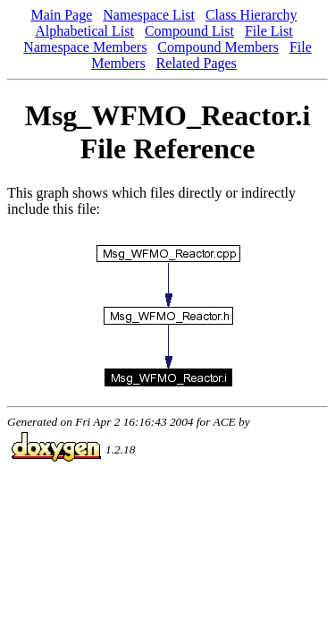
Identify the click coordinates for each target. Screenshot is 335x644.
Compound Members (218, 47)
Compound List (189, 31)
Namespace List (149, 15)
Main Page (61, 15)
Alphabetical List (84, 31)
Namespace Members (85, 47)
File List (269, 31)
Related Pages (197, 63)
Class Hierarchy (251, 15)
